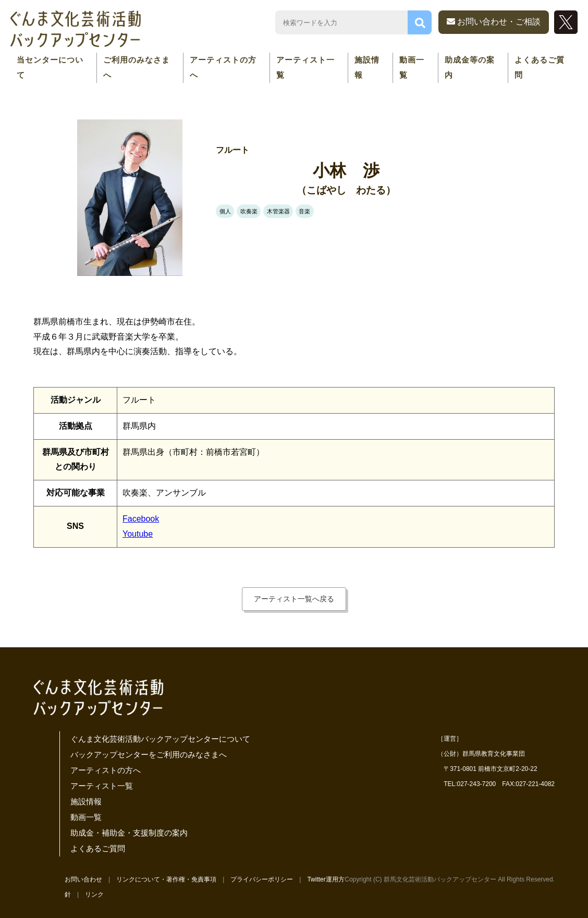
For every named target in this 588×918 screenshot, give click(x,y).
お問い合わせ (83, 879)
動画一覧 (412, 67)
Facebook (141, 519)
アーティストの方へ (223, 67)
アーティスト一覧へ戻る (294, 599)
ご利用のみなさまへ (137, 67)
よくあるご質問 (540, 67)
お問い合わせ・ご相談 (494, 22)
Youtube (138, 534)
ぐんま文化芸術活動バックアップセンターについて (160, 739)
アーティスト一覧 (305, 67)
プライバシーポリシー (262, 879)
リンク (94, 895)
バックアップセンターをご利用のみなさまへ (149, 754)
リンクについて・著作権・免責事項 (166, 879)
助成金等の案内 (470, 67)
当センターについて (50, 67)
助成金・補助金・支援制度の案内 (129, 833)
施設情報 (367, 67)
